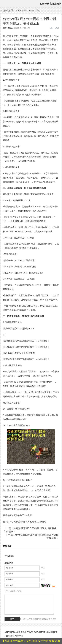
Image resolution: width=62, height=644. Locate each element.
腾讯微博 (32, 522)
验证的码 (10, 585)
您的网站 (10, 579)
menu (3, 3)
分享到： (7, 522)
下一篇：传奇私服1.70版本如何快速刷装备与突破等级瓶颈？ (32, 536)
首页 (17, 10)
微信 (44, 522)
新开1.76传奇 (28, 10)
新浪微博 (23, 522)
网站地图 (19, 636)
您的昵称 (10, 568)
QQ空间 (15, 522)
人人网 (39, 522)
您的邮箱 (10, 574)
